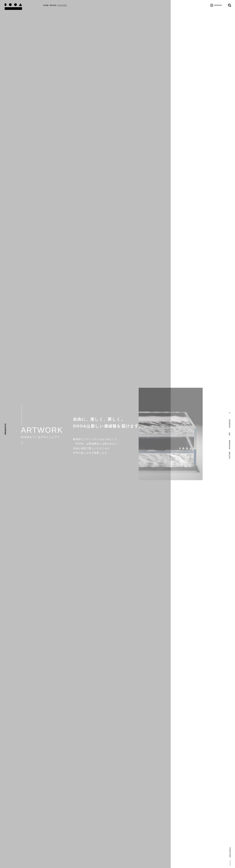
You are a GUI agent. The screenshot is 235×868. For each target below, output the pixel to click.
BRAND (53, 5)
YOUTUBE (230, 455)
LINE (230, 434)
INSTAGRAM (230, 445)
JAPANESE (216, 5)
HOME (46, 5)
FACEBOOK (230, 423)
